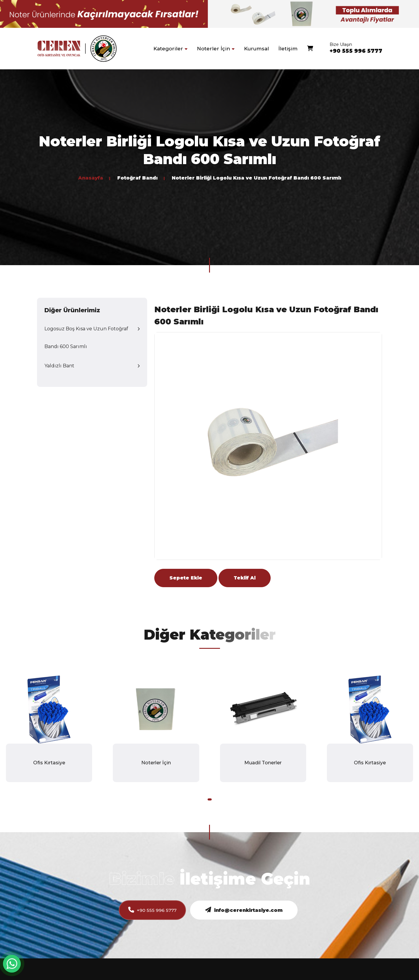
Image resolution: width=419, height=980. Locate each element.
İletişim (288, 49)
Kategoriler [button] (170, 49)
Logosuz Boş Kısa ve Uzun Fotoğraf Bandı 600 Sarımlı (86, 338)
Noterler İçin (156, 763)
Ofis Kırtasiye (49, 763)
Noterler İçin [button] (216, 49)
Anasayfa (91, 178)
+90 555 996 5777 (356, 51)
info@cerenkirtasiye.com (244, 910)
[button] (210, 799)
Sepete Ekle (186, 578)
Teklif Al (245, 578)
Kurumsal (256, 49)
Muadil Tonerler (263, 763)
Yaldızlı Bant (59, 366)
